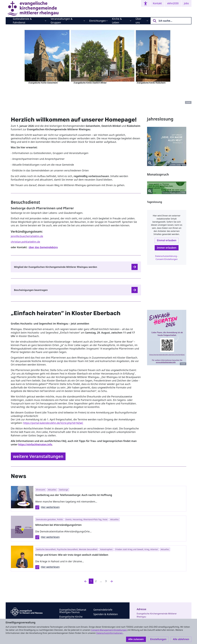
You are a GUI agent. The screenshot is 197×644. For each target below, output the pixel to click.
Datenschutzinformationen (110, 633)
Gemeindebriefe (103, 610)
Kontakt (157, 3)
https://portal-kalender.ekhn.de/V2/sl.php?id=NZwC (53, 423)
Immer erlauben (167, 248)
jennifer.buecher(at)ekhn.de (27, 236)
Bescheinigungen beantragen (31, 290)
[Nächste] (111, 581)
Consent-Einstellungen (167, 259)
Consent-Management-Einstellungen (109, 630)
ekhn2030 (173, 3)
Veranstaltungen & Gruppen (62, 21)
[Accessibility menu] (146, 3)
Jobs (186, 3)
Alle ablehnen (181, 639)
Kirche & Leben (117, 21)
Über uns (138, 21)
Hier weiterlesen (48, 507)
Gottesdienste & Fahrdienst (22, 21)
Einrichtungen (98, 21)
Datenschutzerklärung (166, 256)
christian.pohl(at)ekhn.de (25, 242)
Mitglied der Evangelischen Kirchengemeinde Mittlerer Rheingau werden (56, 267)
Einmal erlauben (167, 240)
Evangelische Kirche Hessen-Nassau (71, 618)
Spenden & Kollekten (106, 614)
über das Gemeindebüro (43, 247)
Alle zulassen (136, 639)
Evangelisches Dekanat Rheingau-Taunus (73, 611)
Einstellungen (158, 639)
